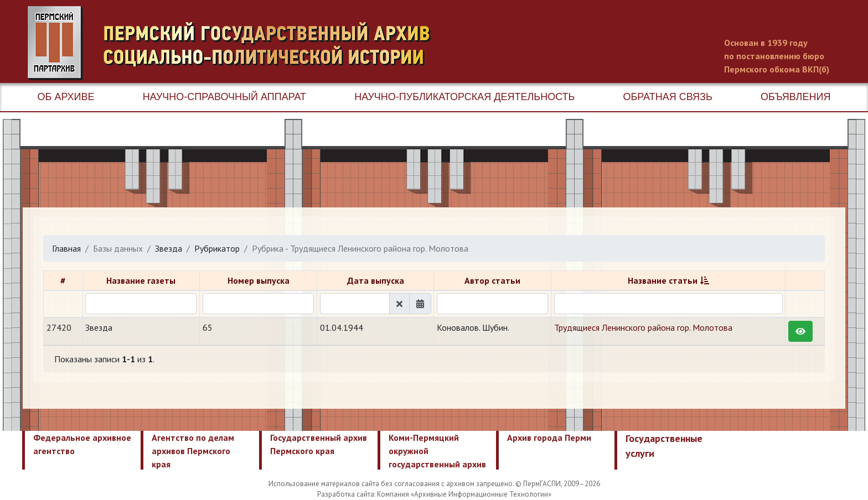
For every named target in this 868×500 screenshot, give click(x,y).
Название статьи (663, 280)
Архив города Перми (549, 437)
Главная (66, 248)
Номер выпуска (259, 280)
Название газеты (141, 280)
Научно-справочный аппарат (224, 97)
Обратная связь (668, 97)
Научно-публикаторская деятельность (464, 97)
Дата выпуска (376, 280)
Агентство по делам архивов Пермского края (193, 451)
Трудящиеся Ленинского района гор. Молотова (643, 327)
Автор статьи (492, 280)
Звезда (169, 248)
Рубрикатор (217, 248)
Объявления (795, 97)
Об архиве (66, 97)
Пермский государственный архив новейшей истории (235, 43)
